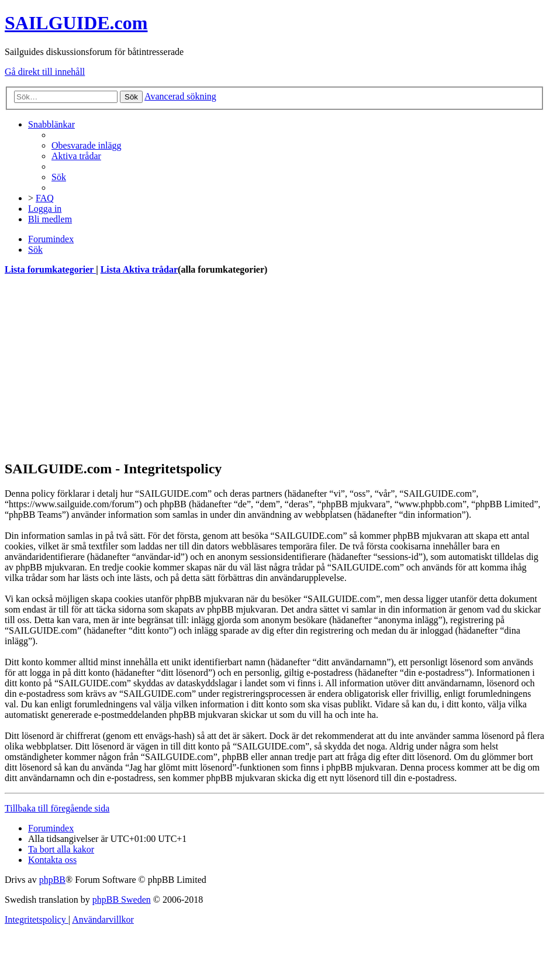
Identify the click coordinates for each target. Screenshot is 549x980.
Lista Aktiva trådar (139, 269)
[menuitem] (87, 145)
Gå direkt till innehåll (45, 72)
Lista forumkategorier (50, 269)
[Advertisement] (274, 367)
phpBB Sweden (122, 900)
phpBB (52, 880)
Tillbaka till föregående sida (57, 808)
